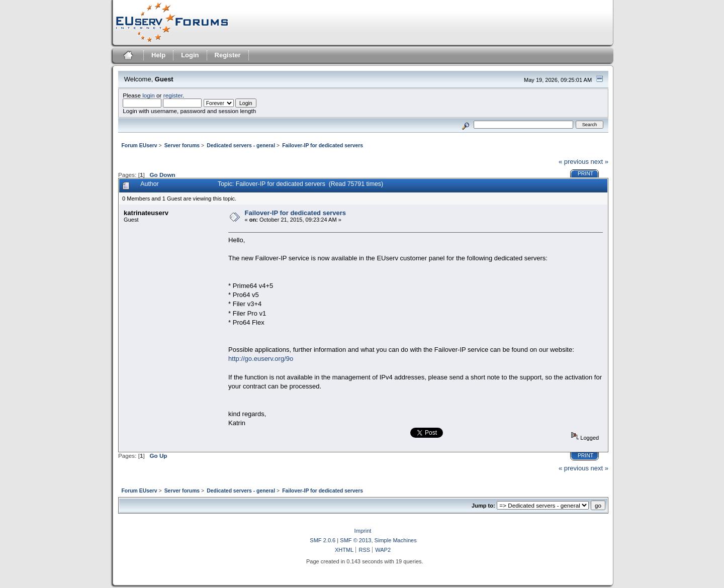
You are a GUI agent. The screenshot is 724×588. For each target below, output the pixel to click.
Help (158, 55)
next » (600, 162)
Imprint (363, 531)
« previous (574, 162)
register (173, 95)
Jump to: (483, 506)
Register (228, 55)
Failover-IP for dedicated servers (295, 213)
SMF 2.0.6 (323, 540)
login (149, 95)
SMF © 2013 (355, 540)
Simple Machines (396, 540)
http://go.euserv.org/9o (261, 359)
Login (190, 55)
